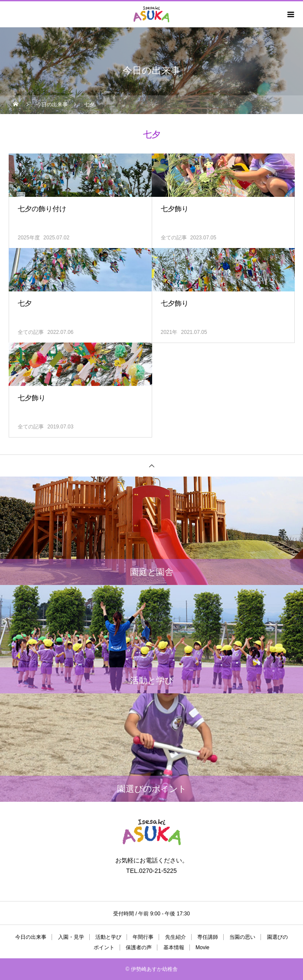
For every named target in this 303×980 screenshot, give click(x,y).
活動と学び (108, 937)
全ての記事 (174, 238)
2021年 (169, 332)
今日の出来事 (31, 937)
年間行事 (143, 937)
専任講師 (208, 937)
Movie (202, 947)
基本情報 (174, 947)
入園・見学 (71, 937)
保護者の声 (139, 947)
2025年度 (29, 238)
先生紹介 (176, 937)
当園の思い (242, 937)
